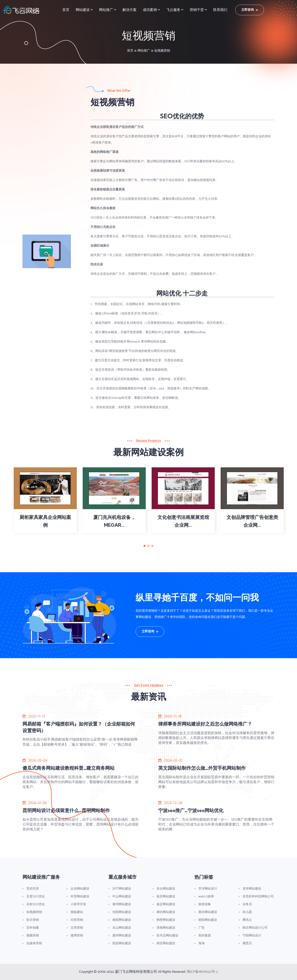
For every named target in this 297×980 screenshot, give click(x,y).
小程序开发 (78, 904)
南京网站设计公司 (255, 928)
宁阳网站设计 (252, 936)
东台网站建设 (166, 889)
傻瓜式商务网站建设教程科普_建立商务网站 (68, 768)
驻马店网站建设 (167, 936)
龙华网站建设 (252, 889)
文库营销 (77, 928)
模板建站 (77, 912)
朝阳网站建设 (208, 920)
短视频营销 (162, 51)
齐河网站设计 (208, 889)
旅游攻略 (205, 904)
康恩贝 (247, 943)
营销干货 (197, 10)
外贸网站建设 (80, 897)
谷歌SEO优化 (36, 904)
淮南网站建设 (166, 928)
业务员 (247, 904)
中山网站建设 (122, 897)
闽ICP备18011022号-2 (202, 972)
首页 (66, 10)
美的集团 (205, 936)
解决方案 (130, 10)
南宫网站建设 (166, 943)
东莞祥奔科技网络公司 (258, 897)
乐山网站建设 (122, 928)
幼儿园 (247, 912)
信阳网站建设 (122, 912)
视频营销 (33, 936)
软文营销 (33, 920)
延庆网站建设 (166, 897)
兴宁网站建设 (122, 889)
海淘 (201, 943)
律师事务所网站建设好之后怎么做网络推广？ (205, 724)
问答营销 (77, 920)
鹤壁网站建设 (166, 920)
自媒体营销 (34, 943)
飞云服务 (173, 10)
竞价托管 (33, 889)
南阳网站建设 (122, 920)
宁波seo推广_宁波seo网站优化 (191, 810)
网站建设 (83, 10)
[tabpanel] (45, 500)
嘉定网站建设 (166, 904)
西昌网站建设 (122, 943)
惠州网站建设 (122, 936)
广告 (201, 928)
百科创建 (33, 928)
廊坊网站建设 (166, 912)
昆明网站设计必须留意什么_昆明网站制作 (66, 810)
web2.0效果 (206, 897)
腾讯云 (247, 920)
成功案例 (150, 10)
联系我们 (220, 10)
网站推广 (106, 10)
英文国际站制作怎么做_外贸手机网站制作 (202, 768)
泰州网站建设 (122, 904)
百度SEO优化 (36, 897)
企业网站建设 (80, 889)
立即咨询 (250, 10)
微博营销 (77, 936)
